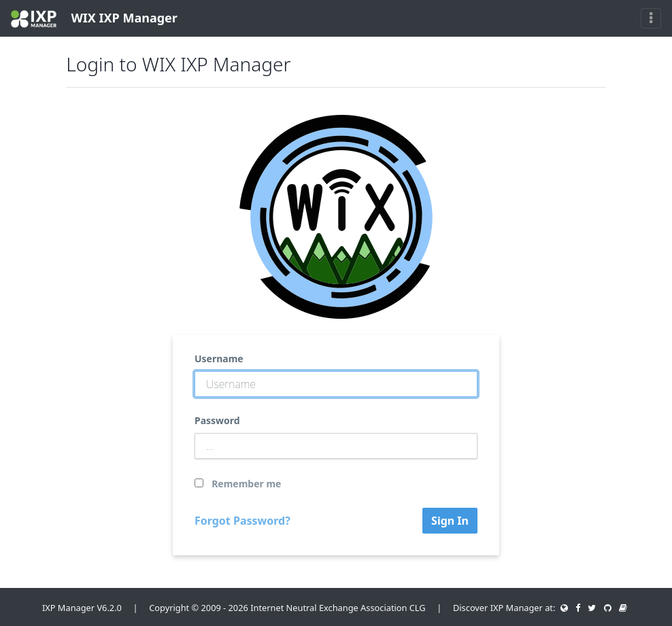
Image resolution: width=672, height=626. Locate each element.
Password (217, 420)
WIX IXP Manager (94, 19)
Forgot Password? (242, 521)
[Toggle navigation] (651, 18)
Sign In (450, 521)
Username (219, 359)
